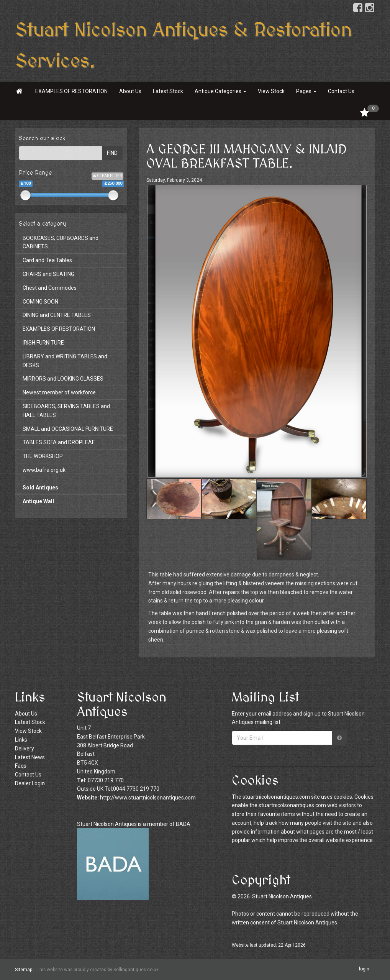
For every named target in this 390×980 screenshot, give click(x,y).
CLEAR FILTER (107, 176)
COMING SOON (40, 302)
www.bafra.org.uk (44, 470)
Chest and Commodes (50, 288)
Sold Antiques (40, 488)
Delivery (25, 749)
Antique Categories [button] (220, 91)
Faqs (21, 766)
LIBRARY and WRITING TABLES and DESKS (65, 361)
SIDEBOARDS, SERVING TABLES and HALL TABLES (66, 411)
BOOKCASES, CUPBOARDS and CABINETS (61, 242)
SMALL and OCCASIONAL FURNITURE (68, 429)
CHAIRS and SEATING (48, 274)
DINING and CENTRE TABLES (57, 315)
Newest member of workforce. (60, 392)
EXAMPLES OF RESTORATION (71, 91)
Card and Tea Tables (47, 260)
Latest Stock (168, 91)
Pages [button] (306, 91)
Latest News (30, 757)
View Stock (271, 91)
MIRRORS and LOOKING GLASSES (63, 379)
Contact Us (341, 91)
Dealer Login (30, 783)
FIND (112, 153)
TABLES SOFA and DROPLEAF (59, 442)
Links (21, 740)
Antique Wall (38, 501)
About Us (130, 91)
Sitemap (24, 970)
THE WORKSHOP (43, 456)
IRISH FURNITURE (43, 343)
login (364, 969)
